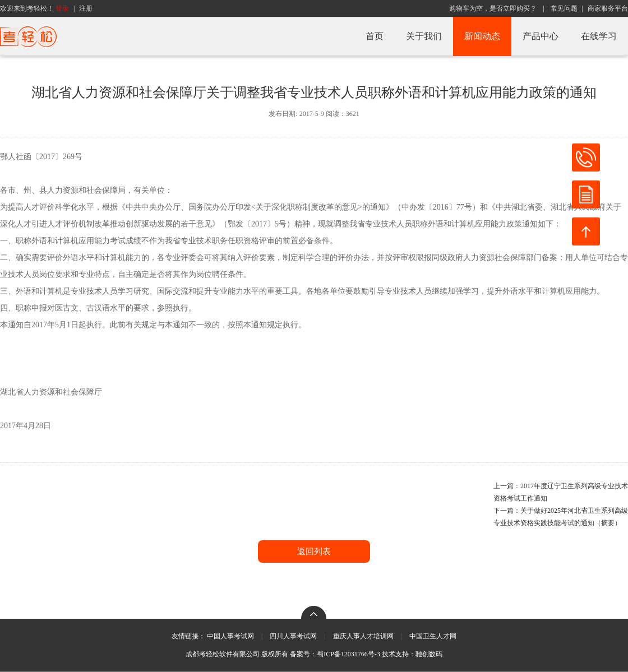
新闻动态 (482, 36)
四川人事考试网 (293, 636)
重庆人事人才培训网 (363, 636)
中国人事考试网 (230, 636)
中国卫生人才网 (433, 636)
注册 (86, 8)
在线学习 (599, 36)
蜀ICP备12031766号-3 (348, 654)
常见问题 (564, 8)
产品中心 (541, 36)
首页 (375, 36)
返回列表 (314, 551)
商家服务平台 (608, 8)
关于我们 (424, 36)
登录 (62, 8)
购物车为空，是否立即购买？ (493, 8)
